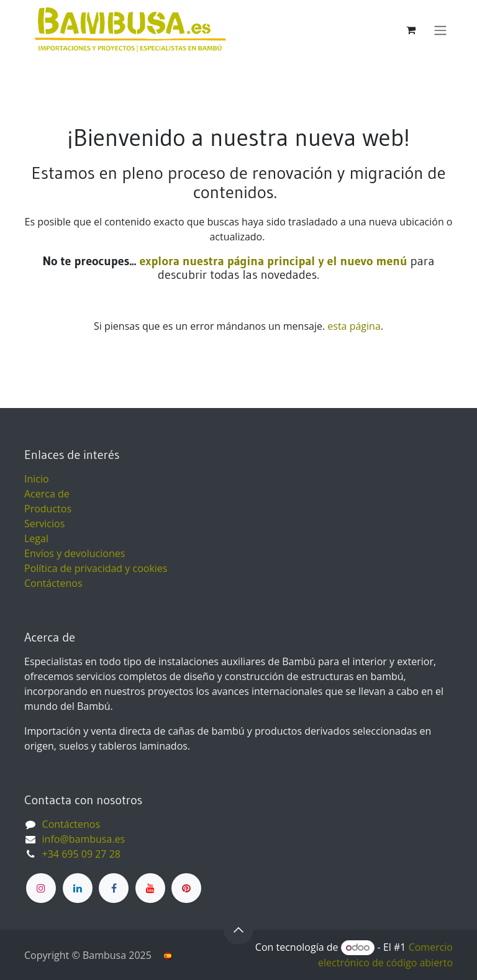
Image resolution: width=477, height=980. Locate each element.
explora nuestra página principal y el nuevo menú (271, 261)
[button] (238, 930)
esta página (354, 326)
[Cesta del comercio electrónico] (411, 30)
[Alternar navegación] (440, 30)
